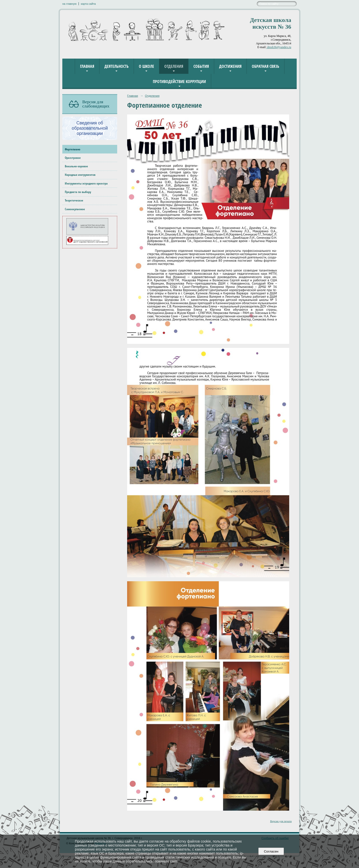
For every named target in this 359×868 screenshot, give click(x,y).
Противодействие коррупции (179, 82)
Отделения (174, 66)
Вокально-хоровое (76, 166)
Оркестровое (73, 158)
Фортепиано (73, 149)
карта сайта (88, 4)
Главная (87, 66)
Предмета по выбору (78, 192)
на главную (69, 4)
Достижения (230, 66)
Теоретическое (74, 200)
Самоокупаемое (75, 209)
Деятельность (117, 66)
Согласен (271, 851)
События (201, 66)
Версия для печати (281, 821)
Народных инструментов (80, 175)
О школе (146, 66)
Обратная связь (266, 66)
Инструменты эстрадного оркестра (86, 183)
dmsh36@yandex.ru (279, 47)
